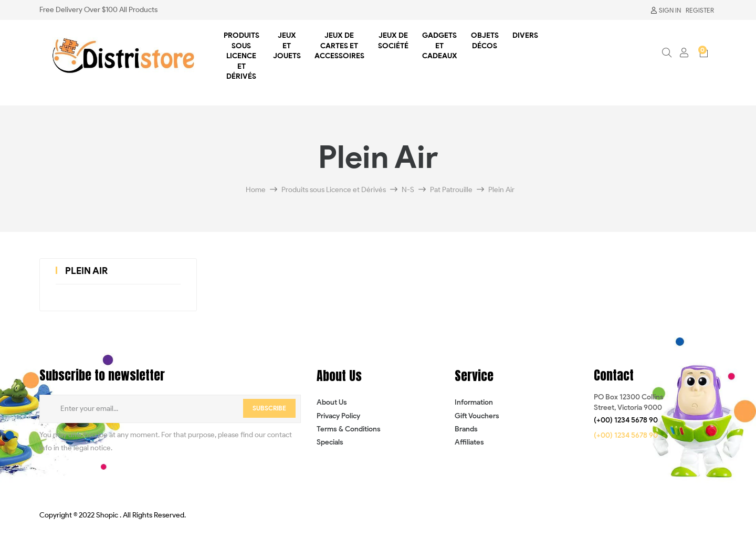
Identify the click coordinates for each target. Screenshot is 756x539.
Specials (330, 442)
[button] (626, 420)
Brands (466, 429)
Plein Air (86, 271)
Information (474, 402)
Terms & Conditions (349, 429)
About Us (332, 402)
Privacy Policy (338, 416)
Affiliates (469, 442)
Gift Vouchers (477, 416)
